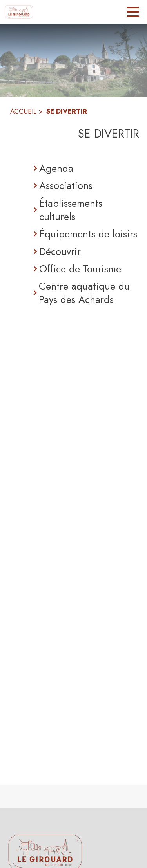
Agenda (56, 168)
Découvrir (60, 251)
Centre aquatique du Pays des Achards (84, 293)
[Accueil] (19, 12)
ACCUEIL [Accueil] (23, 111)
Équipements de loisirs (88, 234)
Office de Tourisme (80, 269)
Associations (66, 185)
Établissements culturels (71, 210)
